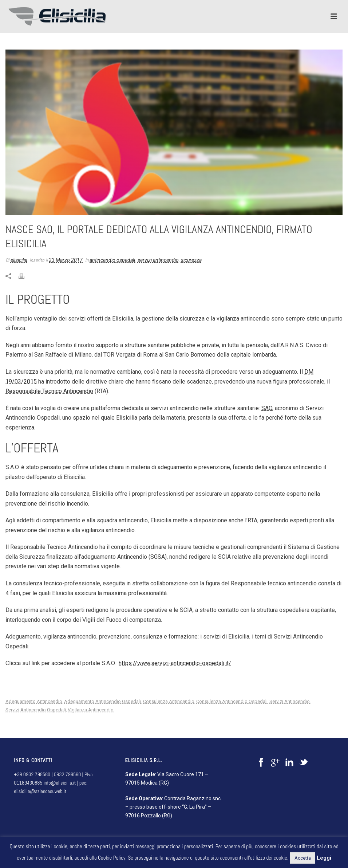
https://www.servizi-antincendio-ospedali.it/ (175, 663)
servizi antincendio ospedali (36, 710)
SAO (267, 408)
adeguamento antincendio (34, 701)
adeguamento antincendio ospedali (102, 701)
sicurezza (191, 260)
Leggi (324, 858)
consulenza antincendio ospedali (232, 701)
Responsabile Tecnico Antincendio (49, 391)
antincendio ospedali (112, 260)
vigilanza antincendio (91, 710)
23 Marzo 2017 (66, 260)
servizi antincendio (158, 260)
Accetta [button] (303, 858)
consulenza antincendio (169, 701)
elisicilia (19, 260)
